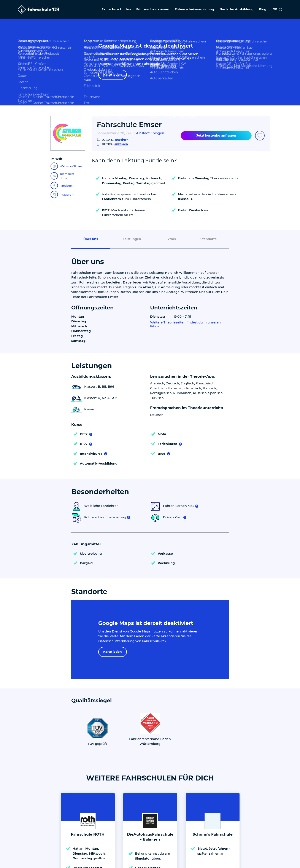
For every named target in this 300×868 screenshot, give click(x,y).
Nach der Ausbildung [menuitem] (237, 9)
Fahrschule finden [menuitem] (116, 9)
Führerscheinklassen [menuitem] (153, 9)
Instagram (63, 194)
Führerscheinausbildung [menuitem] (194, 9)
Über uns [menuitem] (91, 239)
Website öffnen (66, 166)
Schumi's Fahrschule (213, 834)
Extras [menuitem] (171, 239)
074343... (115, 140)
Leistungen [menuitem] (132, 239)
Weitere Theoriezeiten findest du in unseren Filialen (185, 324)
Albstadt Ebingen (150, 133)
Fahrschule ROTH (88, 834)
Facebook (62, 186)
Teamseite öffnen (63, 176)
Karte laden (113, 75)
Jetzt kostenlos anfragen (216, 135)
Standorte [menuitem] (209, 239)
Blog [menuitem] (263, 9)
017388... (115, 144)
